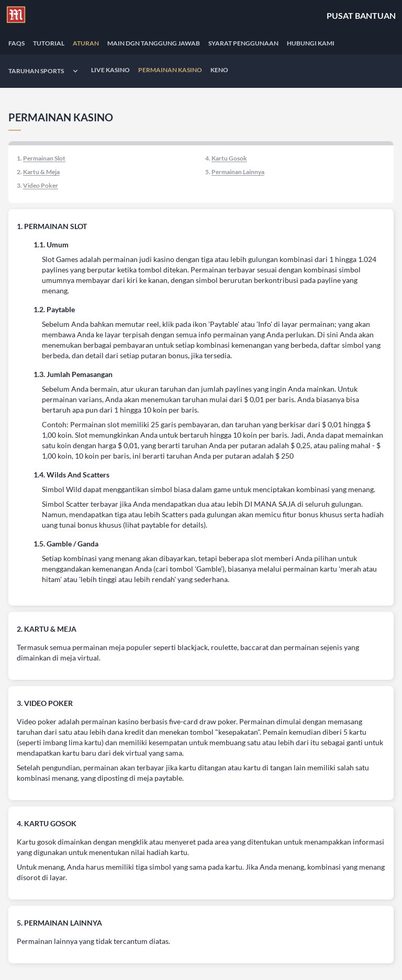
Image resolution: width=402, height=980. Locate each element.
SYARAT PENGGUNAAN (243, 43)
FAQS (16, 43)
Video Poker (41, 185)
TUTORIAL (49, 43)
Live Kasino (110, 70)
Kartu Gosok (229, 158)
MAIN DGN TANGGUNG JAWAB (154, 43)
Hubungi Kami (311, 43)
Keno (219, 70)
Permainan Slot (44, 158)
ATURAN (86, 43)
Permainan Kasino (170, 70)
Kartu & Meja (41, 172)
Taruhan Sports (36, 71)
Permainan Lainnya (238, 172)
